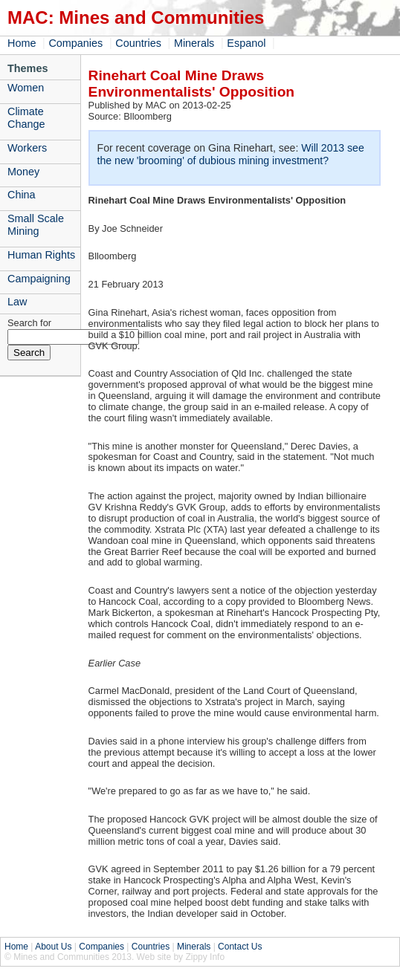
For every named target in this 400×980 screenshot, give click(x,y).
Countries (138, 43)
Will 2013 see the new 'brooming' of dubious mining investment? (231, 154)
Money (23, 172)
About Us (53, 947)
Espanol (246, 43)
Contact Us (240, 947)
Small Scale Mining (36, 225)
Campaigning (39, 279)
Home (22, 43)
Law (17, 302)
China (22, 195)
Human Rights (41, 255)
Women (26, 88)
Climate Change (26, 118)
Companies (75, 43)
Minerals (194, 43)
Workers (27, 148)
